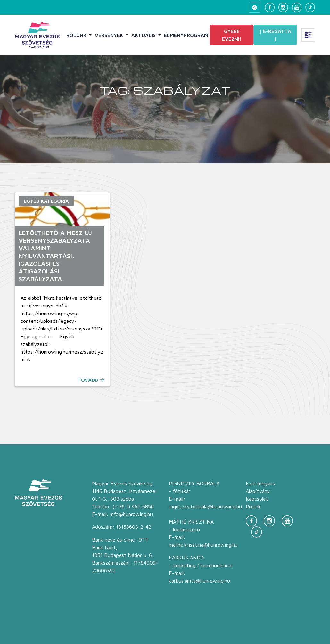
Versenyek (110, 35)
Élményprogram (186, 35)
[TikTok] (310, 7)
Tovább (88, 380)
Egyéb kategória (46, 201)
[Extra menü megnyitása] (308, 35)
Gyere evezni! (232, 35)
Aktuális (144, 35)
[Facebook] (270, 7)
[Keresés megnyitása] (254, 7)
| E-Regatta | (275, 35)
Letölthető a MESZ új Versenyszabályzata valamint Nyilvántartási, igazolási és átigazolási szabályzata (55, 256)
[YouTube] (297, 7)
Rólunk (77, 35)
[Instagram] (283, 7)
